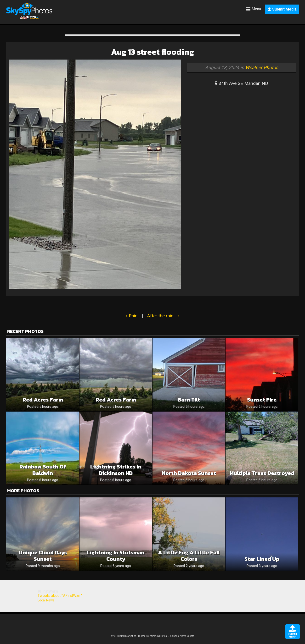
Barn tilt (189, 400)
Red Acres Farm (43, 400)
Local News (46, 600)
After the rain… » (163, 316)
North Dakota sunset (189, 473)
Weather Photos (262, 68)
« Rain (131, 316)
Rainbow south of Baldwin (43, 470)
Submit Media (282, 9)
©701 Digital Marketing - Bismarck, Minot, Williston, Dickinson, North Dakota (152, 636)
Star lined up (262, 559)
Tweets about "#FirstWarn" (60, 596)
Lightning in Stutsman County (116, 556)
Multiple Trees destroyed (262, 473)
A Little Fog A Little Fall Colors (189, 556)
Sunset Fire (262, 400)
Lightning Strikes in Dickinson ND (116, 470)
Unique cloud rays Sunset (43, 556)
